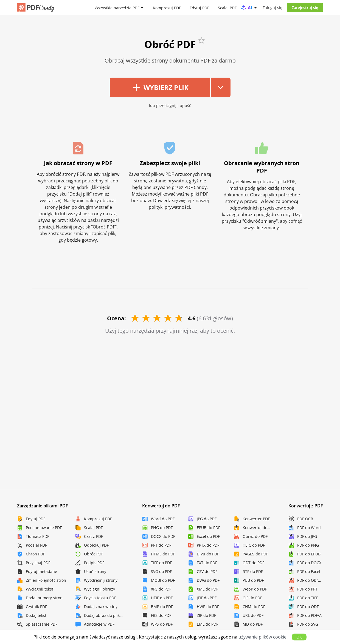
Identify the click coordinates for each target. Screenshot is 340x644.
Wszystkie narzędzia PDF (117, 8)
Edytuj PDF (199, 8)
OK (299, 637)
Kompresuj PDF (167, 8)
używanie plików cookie (262, 637)
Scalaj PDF (227, 8)
